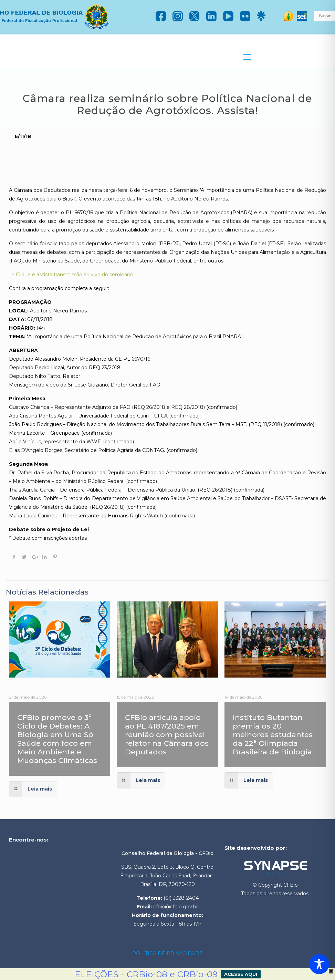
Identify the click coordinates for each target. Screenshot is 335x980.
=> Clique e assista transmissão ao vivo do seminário (71, 275)
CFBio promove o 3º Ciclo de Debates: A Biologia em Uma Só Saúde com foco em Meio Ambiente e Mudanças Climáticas (57, 739)
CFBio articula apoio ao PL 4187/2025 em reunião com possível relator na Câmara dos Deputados (167, 735)
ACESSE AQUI (241, 974)
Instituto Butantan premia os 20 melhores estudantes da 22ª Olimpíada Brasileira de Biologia (273, 735)
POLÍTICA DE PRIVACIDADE (167, 953)
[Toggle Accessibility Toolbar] (319, 964)
